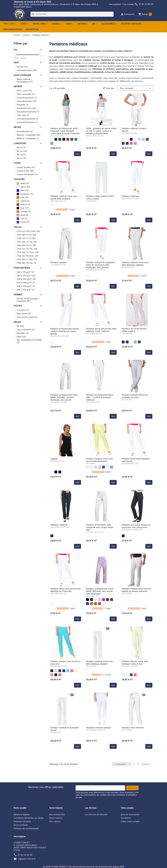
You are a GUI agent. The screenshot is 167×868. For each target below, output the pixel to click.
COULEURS (19, 179)
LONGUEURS (20, 143)
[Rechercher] (72, 14)
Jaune (23, 201)
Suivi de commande (130, 814)
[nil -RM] (108, 467)
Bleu (23, 190)
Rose (23, 215)
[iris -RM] (123, 143)
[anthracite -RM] (147, 139)
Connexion (126, 818)
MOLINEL (23, 333)
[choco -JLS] (112, 600)
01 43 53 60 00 (144, 4)
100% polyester (26, 94)
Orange (24, 211)
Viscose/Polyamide (27, 122)
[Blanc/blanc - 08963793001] (88, 143)
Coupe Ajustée (26, 167)
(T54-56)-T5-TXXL (28, 252)
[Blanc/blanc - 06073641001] (52, 139)
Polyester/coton (26, 108)
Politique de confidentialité (26, 828)
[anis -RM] (123, 139)
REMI (21, 337)
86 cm (21, 155)
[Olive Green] (76, 139)
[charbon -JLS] (108, 600)
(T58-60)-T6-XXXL (28, 256)
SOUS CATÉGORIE (22, 75)
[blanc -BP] (123, 271)
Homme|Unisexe (27, 70)
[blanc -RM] (127, 139)
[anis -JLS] (96, 600)
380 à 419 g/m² (26, 290)
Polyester (23, 105)
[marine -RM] (127, 143)
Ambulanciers (25, 131)
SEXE (16, 62)
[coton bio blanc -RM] (52, 604)
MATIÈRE (18, 86)
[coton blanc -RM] (123, 472)
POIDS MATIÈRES (22, 268)
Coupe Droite (25, 171)
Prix (15, 50)
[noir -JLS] (88, 600)
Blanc (23, 187)
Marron (23, 204)
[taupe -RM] (60, 675)
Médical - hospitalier (28, 135)
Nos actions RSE (57, 814)
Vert (22, 218)
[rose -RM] (135, 139)
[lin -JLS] (104, 604)
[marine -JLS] (92, 600)
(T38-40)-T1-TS (26, 238)
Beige (23, 183)
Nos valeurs (55, 821)
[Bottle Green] (60, 139)
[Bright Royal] (72, 139)
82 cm (22, 151)
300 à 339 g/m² (26, 286)
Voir (77, 154)
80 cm (21, 148)
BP (20, 326)
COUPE (17, 163)
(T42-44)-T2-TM (27, 242)
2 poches (23, 310)
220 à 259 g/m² (26, 279)
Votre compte (127, 808)
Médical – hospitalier (28, 138)
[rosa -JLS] (104, 600)
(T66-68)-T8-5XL (26, 263)
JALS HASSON (26, 330)
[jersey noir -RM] (56, 472)
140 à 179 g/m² (25, 272)
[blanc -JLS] (52, 271)
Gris (23, 197)
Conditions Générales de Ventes (29, 818)
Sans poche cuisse (27, 317)
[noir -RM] (131, 139)
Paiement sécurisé (22, 821)
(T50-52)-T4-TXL (27, 249)
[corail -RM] (135, 143)
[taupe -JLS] (92, 604)
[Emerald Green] (139, 342)
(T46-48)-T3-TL (26, 245)
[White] (88, 210)
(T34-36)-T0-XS (27, 235)
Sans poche (24, 313)
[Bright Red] (68, 139)
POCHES (18, 306)
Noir (23, 208)
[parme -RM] (143, 139)
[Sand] (52, 143)
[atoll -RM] (68, 671)
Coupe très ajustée (27, 174)
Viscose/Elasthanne (27, 119)
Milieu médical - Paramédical (25, 80)
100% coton (24, 91)
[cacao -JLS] (96, 604)
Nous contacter (21, 825)
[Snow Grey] (135, 342)
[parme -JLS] (100, 600)
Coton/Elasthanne (27, 98)
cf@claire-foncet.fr (27, 859)
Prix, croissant (136, 88)
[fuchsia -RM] (131, 143)
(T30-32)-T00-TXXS (28, 231)
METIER (17, 127)
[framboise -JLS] (100, 604)
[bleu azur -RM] (112, 467)
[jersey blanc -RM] (52, 472)
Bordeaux (25, 194)
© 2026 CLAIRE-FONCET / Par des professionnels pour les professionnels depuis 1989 (84, 866)
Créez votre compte (130, 821)
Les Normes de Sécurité (96, 814)
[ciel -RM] (139, 139)
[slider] (15, 55)
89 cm (21, 158)
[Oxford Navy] (64, 139)
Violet (23, 222)
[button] (127, 14)
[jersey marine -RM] (60, 472)
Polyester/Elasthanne (28, 112)
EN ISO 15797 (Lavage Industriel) (27, 300)
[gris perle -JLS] (88, 604)
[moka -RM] (56, 675)
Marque (17, 322)
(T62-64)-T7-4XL (27, 259)
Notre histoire (56, 818)
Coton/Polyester (27, 101)
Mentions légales (22, 814)
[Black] (56, 139)
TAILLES (18, 227)
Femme (22, 67)
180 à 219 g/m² (26, 276)
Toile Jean (23, 115)
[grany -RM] (76, 671)
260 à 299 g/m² (26, 283)
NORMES (18, 295)
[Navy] (127, 342)
